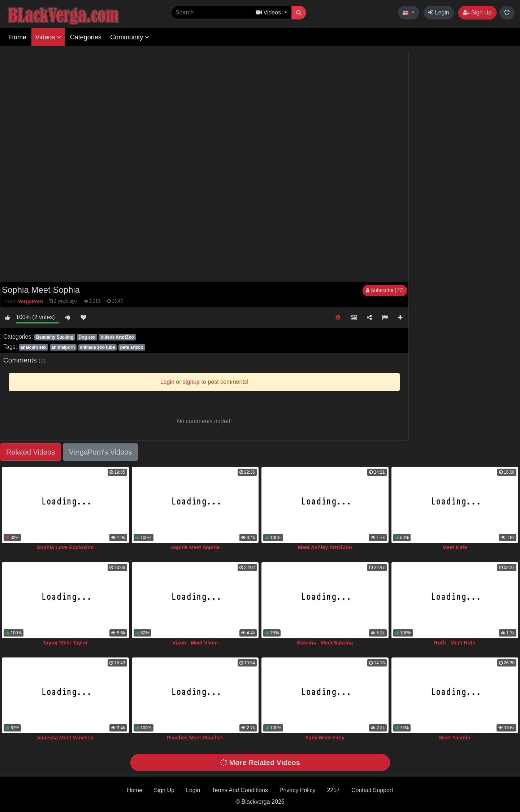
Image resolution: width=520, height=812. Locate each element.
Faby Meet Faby (325, 738)
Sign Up (477, 12)
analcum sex (33, 347)
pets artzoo (132, 347)
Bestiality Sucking (55, 337)
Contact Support (372, 790)
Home (18, 37)
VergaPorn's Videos (101, 452)
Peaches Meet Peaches (195, 738)
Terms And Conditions (240, 790)
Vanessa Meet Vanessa (65, 738)
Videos (48, 37)
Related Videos (31, 452)
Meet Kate (455, 547)
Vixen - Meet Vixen (195, 643)
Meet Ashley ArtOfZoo (325, 547)
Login (439, 12)
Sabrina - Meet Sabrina (325, 643)
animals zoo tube (97, 347)
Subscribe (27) (385, 290)
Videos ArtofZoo (117, 337)
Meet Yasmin (455, 738)
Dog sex (87, 337)
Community (130, 37)
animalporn (63, 347)
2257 (333, 790)
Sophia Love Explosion (65, 547)
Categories (86, 37)
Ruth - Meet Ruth (455, 643)
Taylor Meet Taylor (65, 643)
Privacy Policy (298, 790)
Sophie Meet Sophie (195, 547)
